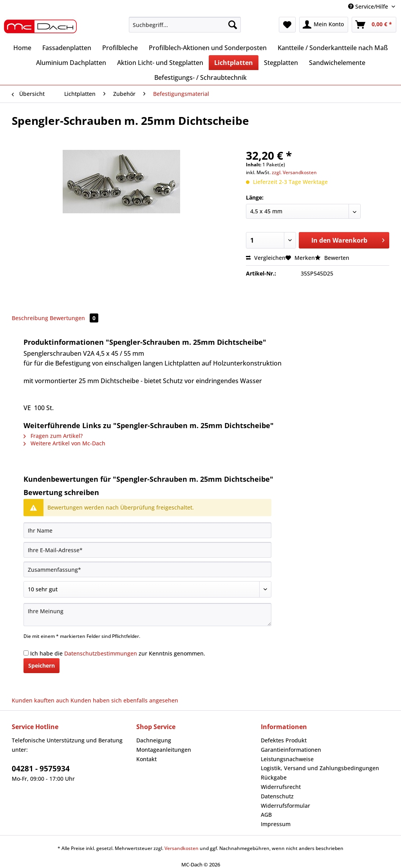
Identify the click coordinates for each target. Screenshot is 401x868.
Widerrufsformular (285, 806)
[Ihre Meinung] (147, 615)
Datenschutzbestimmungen (101, 653)
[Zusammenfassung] (147, 569)
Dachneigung (154, 740)
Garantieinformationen (291, 750)
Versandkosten (182, 848)
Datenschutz (277, 796)
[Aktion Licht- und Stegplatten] (160, 63)
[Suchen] (233, 25)
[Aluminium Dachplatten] (71, 63)
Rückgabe (274, 777)
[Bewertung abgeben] (147, 589)
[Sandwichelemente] (337, 63)
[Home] (22, 48)
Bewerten (332, 258)
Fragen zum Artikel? (53, 436)
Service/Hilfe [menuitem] (369, 6)
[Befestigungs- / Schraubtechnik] (200, 77)
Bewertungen (74, 318)
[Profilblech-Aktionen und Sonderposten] (208, 48)
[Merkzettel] (287, 25)
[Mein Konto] (324, 25)
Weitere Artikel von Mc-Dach (64, 443)
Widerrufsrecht (281, 787)
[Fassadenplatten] (67, 48)
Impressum (276, 824)
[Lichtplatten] (234, 63)
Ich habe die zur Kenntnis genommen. (118, 653)
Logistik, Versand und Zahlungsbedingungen (320, 768)
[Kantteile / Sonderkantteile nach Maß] (333, 48)
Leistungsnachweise (287, 759)
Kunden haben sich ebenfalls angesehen (124, 700)
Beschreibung (30, 318)
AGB (266, 815)
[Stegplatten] (281, 63)
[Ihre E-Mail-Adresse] (147, 550)
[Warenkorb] (374, 25)
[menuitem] (185, 28)
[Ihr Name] (147, 530)
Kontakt (146, 759)
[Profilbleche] (120, 48)
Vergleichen (266, 258)
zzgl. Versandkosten (294, 172)
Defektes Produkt (284, 740)
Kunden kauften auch (40, 700)
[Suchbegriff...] (185, 25)
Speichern (42, 665)
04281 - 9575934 (41, 769)
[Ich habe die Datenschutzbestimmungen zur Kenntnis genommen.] (26, 653)
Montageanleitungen (164, 750)
